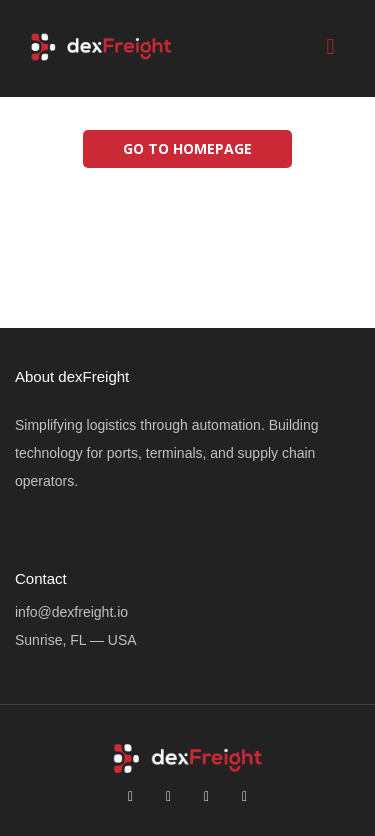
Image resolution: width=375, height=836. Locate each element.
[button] (330, 47)
